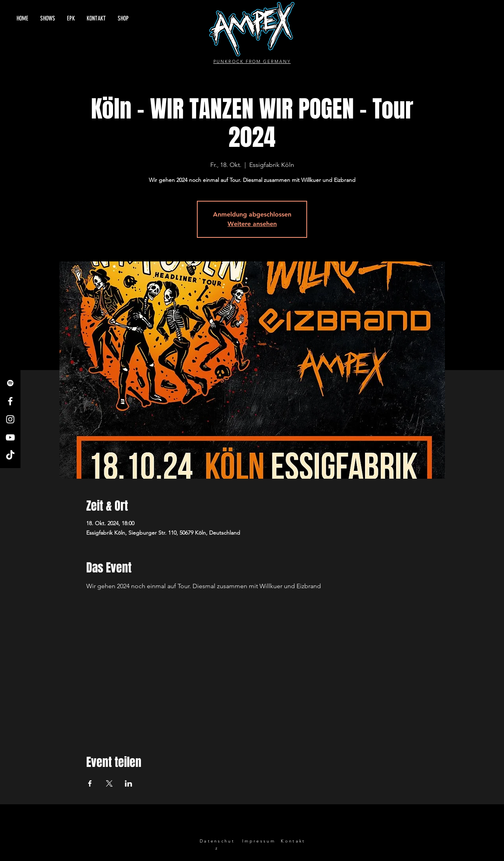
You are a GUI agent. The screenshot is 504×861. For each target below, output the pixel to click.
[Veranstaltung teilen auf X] (109, 783)
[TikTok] (10, 455)
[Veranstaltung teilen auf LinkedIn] (129, 783)
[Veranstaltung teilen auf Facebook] (90, 783)
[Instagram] (10, 419)
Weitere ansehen (252, 224)
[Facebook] (10, 401)
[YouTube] (10, 437)
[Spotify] (10, 383)
